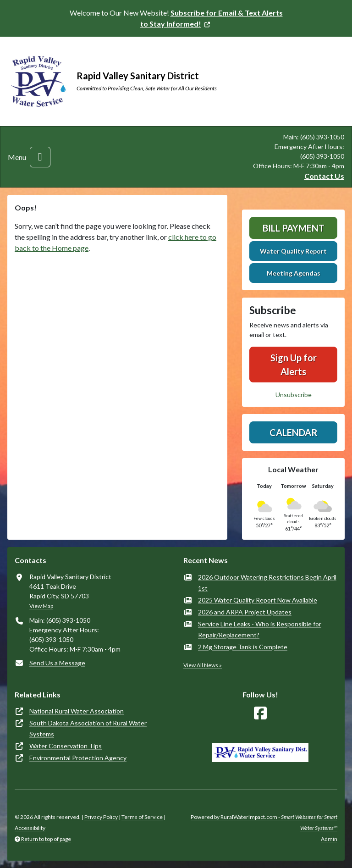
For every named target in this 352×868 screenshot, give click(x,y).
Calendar (294, 432)
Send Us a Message (57, 663)
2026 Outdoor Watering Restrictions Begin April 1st (267, 583)
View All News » (203, 665)
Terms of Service (142, 817)
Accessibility (30, 828)
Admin (329, 839)
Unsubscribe (294, 395)
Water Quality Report (293, 251)
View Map (41, 606)
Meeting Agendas (294, 273)
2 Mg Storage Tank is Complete (243, 647)
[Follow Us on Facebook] (260, 713)
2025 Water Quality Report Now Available (258, 600)
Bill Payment (294, 228)
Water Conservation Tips (66, 746)
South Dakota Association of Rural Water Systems (88, 728)
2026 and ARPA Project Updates (245, 612)
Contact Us (324, 176)
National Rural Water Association (77, 711)
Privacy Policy (101, 817)
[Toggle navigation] (40, 157)
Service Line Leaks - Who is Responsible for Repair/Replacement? (260, 629)
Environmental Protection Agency (78, 758)
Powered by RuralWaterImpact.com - (264, 822)
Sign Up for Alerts (294, 365)
